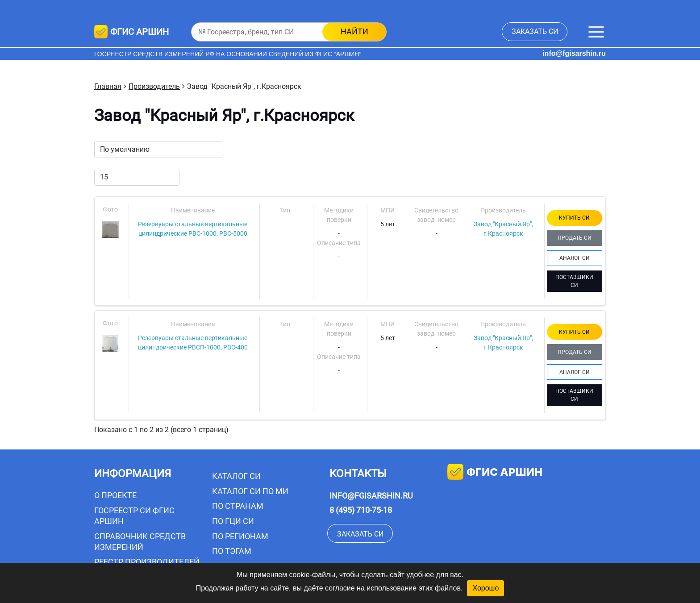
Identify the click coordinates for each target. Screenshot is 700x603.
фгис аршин (495, 473)
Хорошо (485, 588)
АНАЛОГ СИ (575, 258)
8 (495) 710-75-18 (361, 510)
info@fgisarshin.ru (574, 53)
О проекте (115, 495)
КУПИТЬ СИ (574, 218)
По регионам (240, 536)
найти (354, 31)
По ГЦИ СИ (233, 521)
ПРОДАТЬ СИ (575, 238)
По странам (238, 506)
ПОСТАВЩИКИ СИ (574, 281)
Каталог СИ (236, 476)
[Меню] (596, 32)
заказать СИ (535, 31)
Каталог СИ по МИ (250, 491)
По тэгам (232, 551)
